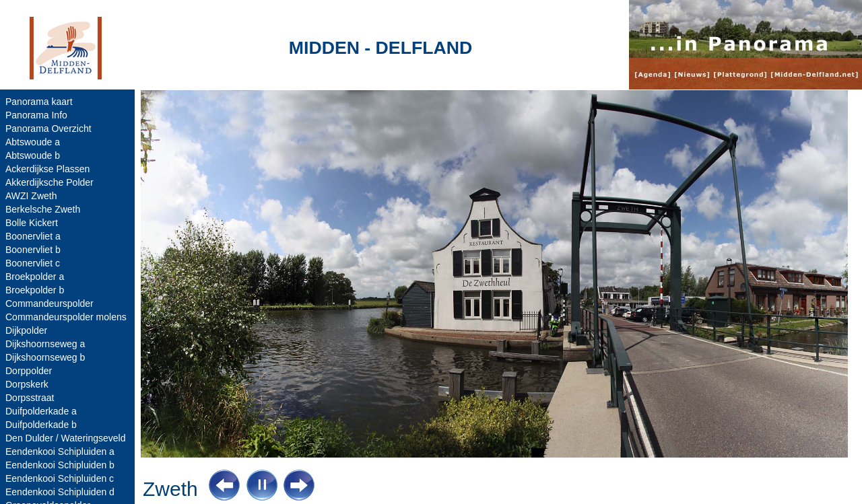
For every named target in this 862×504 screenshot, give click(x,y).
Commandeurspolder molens (66, 317)
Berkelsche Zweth (43, 209)
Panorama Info (36, 115)
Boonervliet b (33, 250)
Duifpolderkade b (41, 425)
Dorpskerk (27, 384)
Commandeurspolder (49, 303)
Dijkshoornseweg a (45, 344)
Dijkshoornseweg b (45, 357)
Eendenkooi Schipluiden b (60, 465)
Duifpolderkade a (41, 411)
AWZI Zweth (31, 196)
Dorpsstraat (30, 398)
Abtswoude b (33, 155)
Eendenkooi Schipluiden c (60, 478)
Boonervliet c (33, 263)
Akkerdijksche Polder (49, 182)
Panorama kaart (39, 102)
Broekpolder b (35, 290)
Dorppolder (29, 371)
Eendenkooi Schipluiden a (60, 452)
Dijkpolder (26, 330)
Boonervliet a (33, 236)
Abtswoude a (33, 142)
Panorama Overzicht (48, 129)
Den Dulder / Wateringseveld (65, 438)
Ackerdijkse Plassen (47, 169)
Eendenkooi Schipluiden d (60, 492)
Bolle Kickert (32, 223)
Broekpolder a (35, 277)
